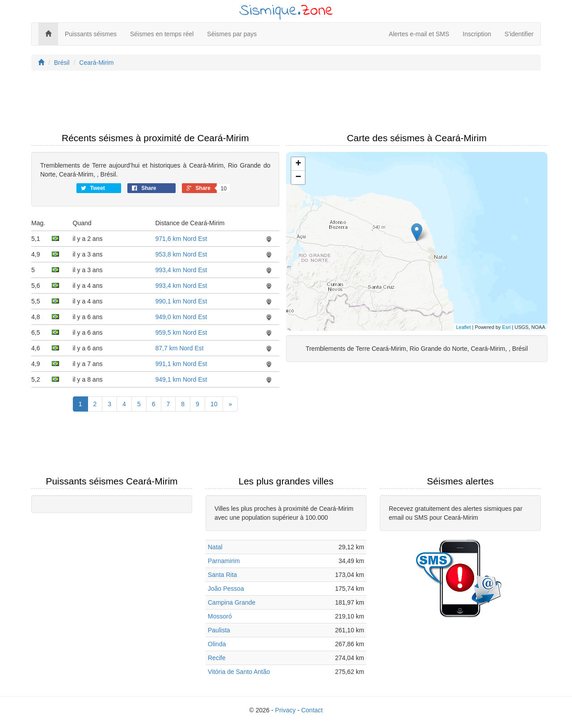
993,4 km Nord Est (181, 270)
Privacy (286, 710)
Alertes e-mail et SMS (419, 34)
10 (214, 404)
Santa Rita (222, 575)
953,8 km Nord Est (181, 254)
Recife (217, 658)
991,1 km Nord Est (181, 364)
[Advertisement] (286, 104)
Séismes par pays (232, 34)
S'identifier (519, 34)
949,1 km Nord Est (181, 379)
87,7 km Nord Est (180, 348)
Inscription (477, 34)
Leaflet (463, 327)
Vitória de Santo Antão (239, 672)
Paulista (219, 630)
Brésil (62, 63)
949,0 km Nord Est (181, 317)
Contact (312, 710)
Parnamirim (224, 561)
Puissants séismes (91, 34)
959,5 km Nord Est (181, 332)
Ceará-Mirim (96, 63)
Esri (507, 327)
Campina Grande (232, 602)
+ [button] (298, 164)
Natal (215, 547)
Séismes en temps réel (162, 34)
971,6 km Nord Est (181, 239)
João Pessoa (226, 589)
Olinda (217, 644)
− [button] (298, 177)
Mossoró (220, 616)
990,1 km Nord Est (181, 301)
